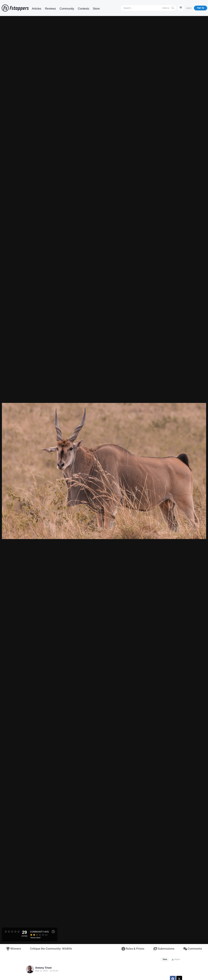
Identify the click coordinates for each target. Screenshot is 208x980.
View (165, 959)
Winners (14, 949)
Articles (37, 9)
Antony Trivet (43, 968)
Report (176, 959)
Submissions (164, 949)
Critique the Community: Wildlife (51, 949)
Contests (83, 9)
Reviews (50, 9)
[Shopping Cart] (181, 8)
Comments (193, 949)
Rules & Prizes (133, 949)
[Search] (141, 8)
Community (67, 9)
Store (96, 9)
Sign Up (201, 8)
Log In (189, 8)
